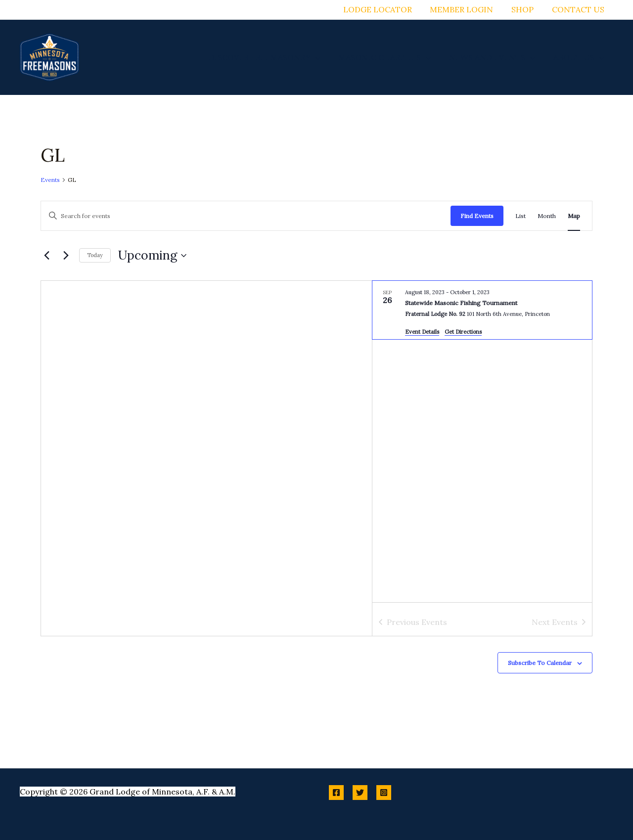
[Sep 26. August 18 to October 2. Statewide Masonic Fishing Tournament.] (482, 310)
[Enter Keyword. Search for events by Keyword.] (246, 216)
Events (50, 180)
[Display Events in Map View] (574, 216)
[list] (482, 442)
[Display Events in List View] (520, 216)
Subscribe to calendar (540, 663)
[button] (323, 57)
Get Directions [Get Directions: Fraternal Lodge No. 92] (463, 332)
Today (95, 255)
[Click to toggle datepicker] (152, 256)
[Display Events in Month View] (547, 216)
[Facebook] (336, 793)
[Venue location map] (206, 458)
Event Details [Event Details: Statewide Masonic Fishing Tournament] (422, 332)
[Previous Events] (46, 256)
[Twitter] (360, 793)
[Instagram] (384, 793)
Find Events (477, 216)
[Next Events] (66, 256)
